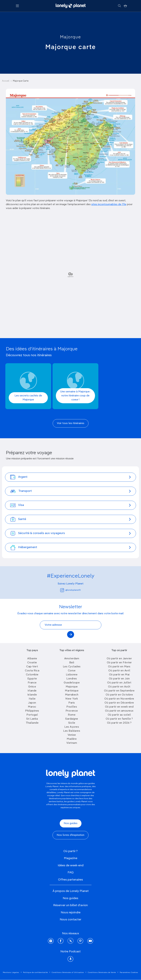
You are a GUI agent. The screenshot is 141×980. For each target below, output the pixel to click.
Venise (72, 735)
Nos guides (71, 823)
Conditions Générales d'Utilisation (68, 972)
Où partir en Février (119, 663)
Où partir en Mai (119, 675)
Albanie (32, 659)
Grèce (32, 687)
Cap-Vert (32, 667)
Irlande (32, 691)
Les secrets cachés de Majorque (28, 398)
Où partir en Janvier (119, 659)
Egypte (32, 679)
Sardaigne (72, 719)
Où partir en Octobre (119, 695)
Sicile (72, 723)
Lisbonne (72, 675)
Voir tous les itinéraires (71, 423)
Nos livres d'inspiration (70, 835)
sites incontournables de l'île (109, 204)
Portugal (32, 715)
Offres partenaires (70, 880)
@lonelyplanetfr (70, 590)
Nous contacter (70, 920)
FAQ (71, 872)
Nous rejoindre (71, 913)
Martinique (72, 691)
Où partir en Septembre (119, 691)
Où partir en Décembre (119, 703)
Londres (72, 679)
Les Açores (72, 727)
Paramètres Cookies (129, 972)
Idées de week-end (71, 865)
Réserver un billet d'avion (70, 905)
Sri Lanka (32, 719)
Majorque (70, 37)
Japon (32, 703)
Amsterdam (72, 659)
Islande (32, 695)
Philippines (32, 711)
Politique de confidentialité (35, 972)
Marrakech (72, 695)
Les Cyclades (72, 667)
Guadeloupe (72, 683)
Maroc (32, 707)
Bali (72, 663)
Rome (72, 715)
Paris (72, 703)
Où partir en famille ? (119, 719)
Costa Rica (32, 671)
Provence (72, 711)
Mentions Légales (11, 972)
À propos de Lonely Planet (71, 891)
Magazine (71, 858)
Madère (72, 739)
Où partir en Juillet (119, 683)
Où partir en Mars (119, 667)
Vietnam (72, 743)
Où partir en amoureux (119, 711)
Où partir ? (70, 851)
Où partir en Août (119, 687)
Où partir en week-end (119, 707)
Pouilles (72, 707)
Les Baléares (72, 731)
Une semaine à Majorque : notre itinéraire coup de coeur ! (75, 396)
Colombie (32, 675)
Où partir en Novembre (119, 699)
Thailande (32, 723)
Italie (32, 699)
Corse (72, 671)
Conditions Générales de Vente (102, 972)
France (32, 683)
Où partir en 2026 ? (119, 723)
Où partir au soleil (119, 715)
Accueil (6, 81)
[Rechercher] (119, 6)
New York (72, 699)
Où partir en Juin (119, 679)
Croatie (32, 663)
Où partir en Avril (119, 671)
